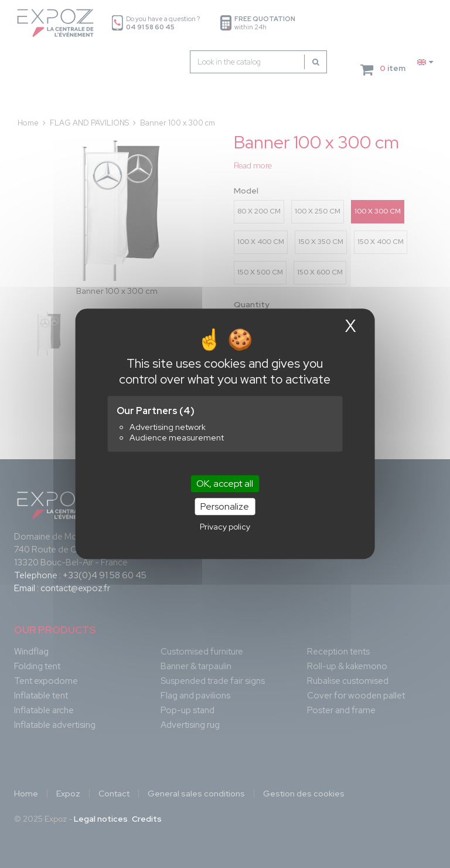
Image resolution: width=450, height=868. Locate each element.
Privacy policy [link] (225, 527)
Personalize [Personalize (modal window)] (225, 507)
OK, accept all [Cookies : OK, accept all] (225, 484)
